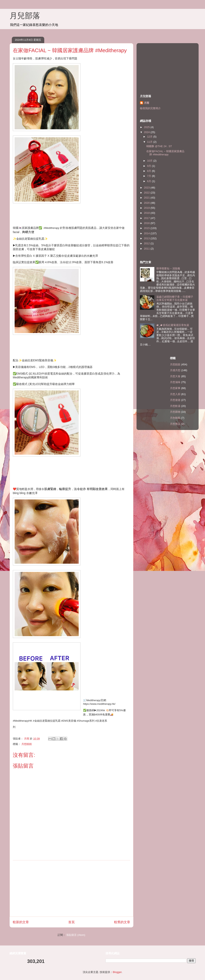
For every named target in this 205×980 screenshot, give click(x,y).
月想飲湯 (175, 406)
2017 (147, 218)
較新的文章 (21, 922)
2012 (147, 243)
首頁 (71, 922)
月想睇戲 (175, 418)
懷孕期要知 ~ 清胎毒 (168, 268)
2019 (147, 208)
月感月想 (175, 370)
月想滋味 (175, 382)
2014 (147, 233)
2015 (147, 228)
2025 (147, 127)
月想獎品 (175, 424)
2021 (147, 198)
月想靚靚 (27, 744)
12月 (150, 137)
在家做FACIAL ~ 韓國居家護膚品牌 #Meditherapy (165, 153)
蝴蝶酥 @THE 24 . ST (159, 146)
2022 (147, 193)
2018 (147, 213)
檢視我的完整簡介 (150, 108)
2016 (147, 223)
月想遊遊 (175, 400)
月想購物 (175, 412)
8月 (150, 171)
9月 (150, 166)
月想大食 (175, 376)
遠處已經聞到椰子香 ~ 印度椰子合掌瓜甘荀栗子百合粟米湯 (175, 298)
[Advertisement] (71, 888)
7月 (150, 176)
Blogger (117, 972)
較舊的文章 (122, 922)
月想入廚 (175, 394)
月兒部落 (25, 16)
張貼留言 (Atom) (76, 935)
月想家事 (175, 388)
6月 (150, 181)
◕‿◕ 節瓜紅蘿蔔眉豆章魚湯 (173, 325)
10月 (150, 161)
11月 (150, 142)
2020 (147, 203)
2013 (147, 238)
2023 (147, 188)
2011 (147, 249)
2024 (147, 132)
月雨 (147, 103)
